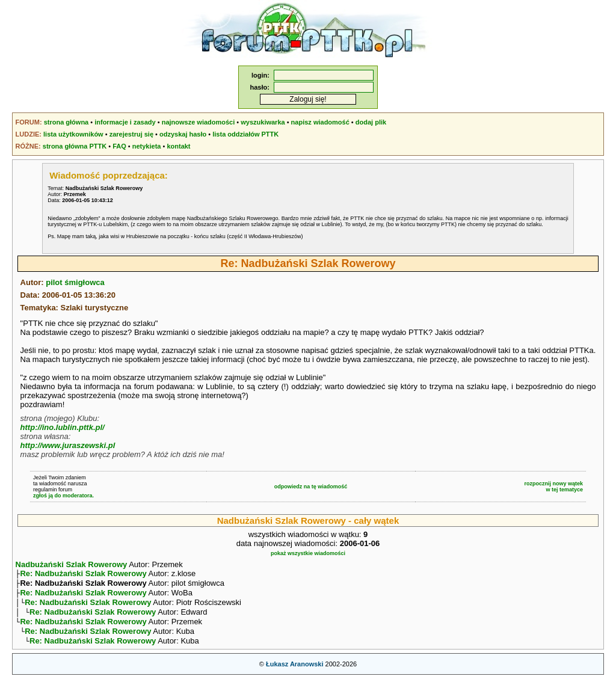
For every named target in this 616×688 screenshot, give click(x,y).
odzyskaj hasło (183, 134)
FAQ (119, 146)
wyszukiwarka (263, 122)
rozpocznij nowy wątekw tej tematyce (554, 487)
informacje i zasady (125, 122)
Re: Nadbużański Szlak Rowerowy (83, 575)
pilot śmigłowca (75, 282)
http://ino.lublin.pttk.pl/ (63, 427)
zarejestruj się (131, 134)
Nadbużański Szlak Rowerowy (72, 564)
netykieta (147, 146)
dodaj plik (371, 122)
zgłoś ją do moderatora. (63, 496)
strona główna (66, 122)
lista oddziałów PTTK (245, 134)
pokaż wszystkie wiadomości (308, 553)
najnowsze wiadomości (199, 122)
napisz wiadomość (320, 122)
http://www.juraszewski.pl (68, 445)
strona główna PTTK (75, 146)
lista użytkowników (73, 134)
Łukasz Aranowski (295, 674)
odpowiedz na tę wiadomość (311, 487)
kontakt (178, 146)
